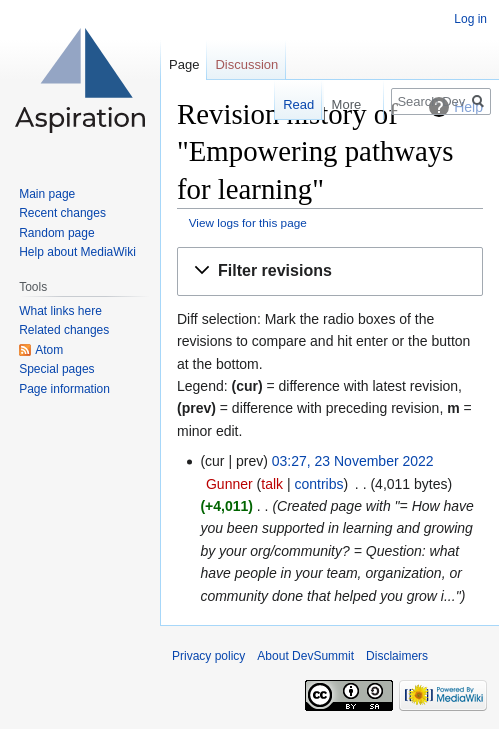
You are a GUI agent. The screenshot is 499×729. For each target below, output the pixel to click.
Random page (56, 233)
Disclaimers (397, 656)
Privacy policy (208, 656)
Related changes (64, 330)
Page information (64, 389)
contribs (318, 484)
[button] (330, 271)
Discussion (246, 64)
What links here (60, 311)
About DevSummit (305, 656)
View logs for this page (248, 222)
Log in (470, 19)
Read (277, 104)
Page (184, 64)
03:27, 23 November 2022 (353, 461)
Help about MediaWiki (77, 252)
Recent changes (62, 213)
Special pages (56, 369)
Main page (47, 194)
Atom (49, 350)
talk (272, 484)
